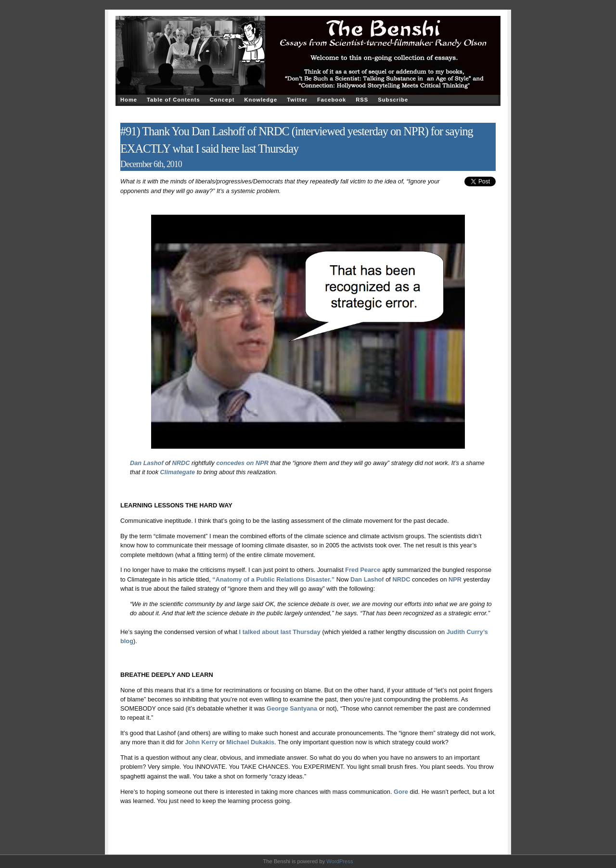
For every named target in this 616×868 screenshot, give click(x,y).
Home (129, 100)
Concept (222, 100)
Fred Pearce (363, 570)
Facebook (332, 100)
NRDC (181, 463)
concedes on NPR (242, 463)
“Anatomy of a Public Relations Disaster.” (273, 579)
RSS (362, 100)
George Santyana (292, 708)
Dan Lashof (148, 463)
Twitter (297, 100)
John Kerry (201, 742)
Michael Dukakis (251, 742)
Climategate (178, 472)
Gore (401, 792)
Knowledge (261, 100)
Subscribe (393, 100)
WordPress (340, 861)
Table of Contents (173, 100)
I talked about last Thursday (280, 632)
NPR (455, 579)
